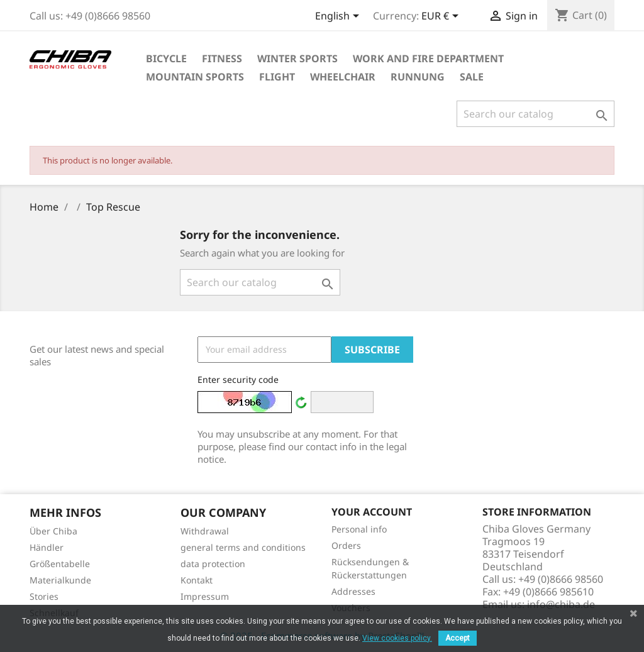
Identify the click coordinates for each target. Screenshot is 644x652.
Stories (44, 596)
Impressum (205, 596)
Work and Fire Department (428, 58)
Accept (458, 638)
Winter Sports (297, 58)
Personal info (359, 529)
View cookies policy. (397, 638)
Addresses (353, 591)
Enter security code (238, 379)
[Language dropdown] (339, 17)
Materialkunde (60, 580)
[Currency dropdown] (442, 17)
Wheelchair (343, 77)
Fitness (222, 58)
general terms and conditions (243, 547)
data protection (213, 564)
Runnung (418, 77)
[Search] (536, 114)
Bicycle (166, 58)
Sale (472, 77)
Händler (47, 547)
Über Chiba (53, 531)
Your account (372, 512)
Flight (277, 77)
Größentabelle (60, 564)
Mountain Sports (195, 77)
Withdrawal (205, 531)
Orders (346, 545)
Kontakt (197, 580)
